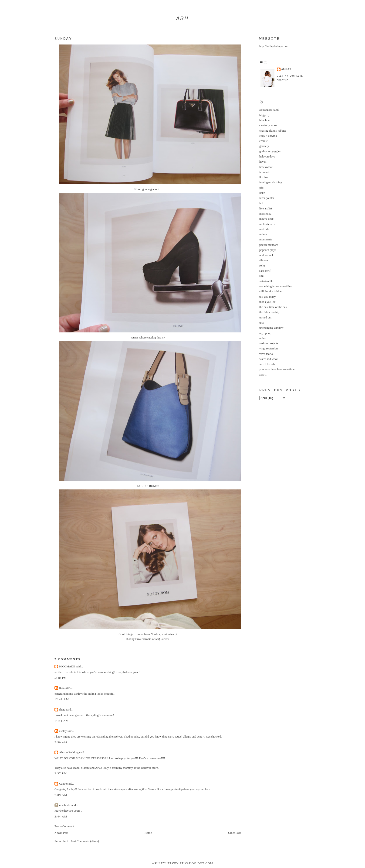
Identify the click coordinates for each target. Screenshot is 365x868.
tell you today (267, 297)
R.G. (62, 688)
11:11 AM (62, 721)
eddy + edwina (268, 136)
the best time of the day (273, 307)
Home (148, 833)
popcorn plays (268, 250)
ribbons (264, 260)
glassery (264, 146)
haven (263, 162)
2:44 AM (61, 817)
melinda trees (267, 224)
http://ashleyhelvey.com (273, 46)
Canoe (63, 784)
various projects (269, 343)
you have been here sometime (277, 369)
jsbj (261, 188)
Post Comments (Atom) (85, 841)
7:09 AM (61, 795)
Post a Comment (64, 826)
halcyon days (267, 157)
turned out (265, 318)
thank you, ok (267, 302)
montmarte (266, 239)
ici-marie (265, 172)
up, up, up (265, 333)
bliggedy (265, 115)
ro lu (262, 266)
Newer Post (61, 833)
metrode (264, 229)
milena (263, 234)
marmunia (265, 214)
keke (262, 193)
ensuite (264, 141)
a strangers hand (269, 110)
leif (261, 203)
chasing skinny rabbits (273, 131)
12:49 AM (62, 699)
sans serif (265, 271)
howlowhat (266, 167)
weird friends (267, 364)
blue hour (265, 120)
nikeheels (65, 805)
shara (62, 710)
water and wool (269, 359)
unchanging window (271, 328)
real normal (266, 255)
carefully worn (268, 125)
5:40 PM (61, 678)
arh (182, 18)
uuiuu (263, 338)
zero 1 (263, 375)
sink (262, 276)
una (261, 323)
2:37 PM (61, 773)
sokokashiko (267, 281)
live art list (266, 208)
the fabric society (270, 312)
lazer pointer (267, 198)
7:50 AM (61, 742)
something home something (276, 286)
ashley (63, 731)
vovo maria (266, 354)
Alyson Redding (69, 752)
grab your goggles (270, 151)
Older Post (234, 833)
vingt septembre (269, 349)
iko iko (264, 177)
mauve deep (266, 219)
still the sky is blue (270, 291)
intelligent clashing (271, 182)
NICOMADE (67, 666)
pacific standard (269, 245)
